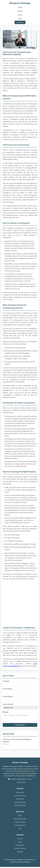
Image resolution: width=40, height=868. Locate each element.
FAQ (20, 830)
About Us (20, 840)
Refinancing (20, 800)
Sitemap (20, 853)
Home (20, 7)
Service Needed (8, 704)
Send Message (20, 726)
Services (20, 11)
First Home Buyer (20, 807)
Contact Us (20, 22)
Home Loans (20, 793)
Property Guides (20, 823)
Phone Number (8, 697)
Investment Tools (20, 826)
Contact (20, 843)
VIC (12, 81)
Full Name (6, 681)
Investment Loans (20, 797)
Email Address (7, 689)
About (20, 15)
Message (6, 712)
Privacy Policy (20, 846)
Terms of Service (20, 849)
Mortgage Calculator (20, 820)
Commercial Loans (20, 803)
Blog (20, 19)
